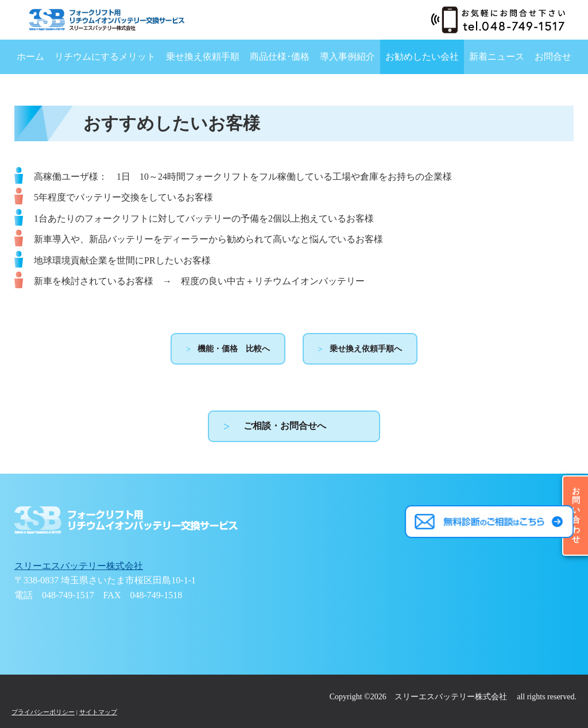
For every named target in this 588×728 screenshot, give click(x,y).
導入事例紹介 (347, 57)
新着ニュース (497, 57)
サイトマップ (98, 712)
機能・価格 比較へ (234, 349)
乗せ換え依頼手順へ (366, 349)
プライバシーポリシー (43, 712)
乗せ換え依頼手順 (203, 57)
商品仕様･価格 (280, 57)
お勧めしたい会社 (422, 57)
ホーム (30, 57)
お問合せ (553, 57)
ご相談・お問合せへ (285, 426)
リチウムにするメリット (105, 57)
